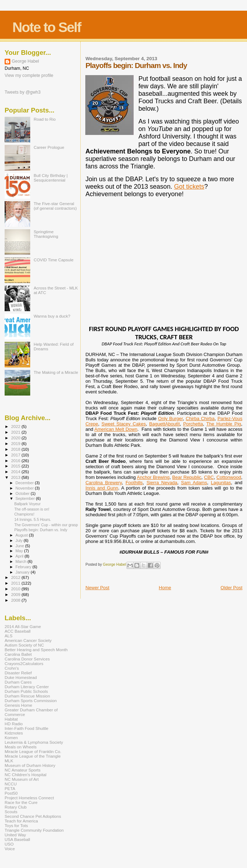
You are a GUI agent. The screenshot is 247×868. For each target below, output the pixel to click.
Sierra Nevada (162, 483)
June (20, 546)
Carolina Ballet (18, 654)
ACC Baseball (18, 631)
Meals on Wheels (21, 747)
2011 (16, 583)
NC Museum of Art (22, 779)
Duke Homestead (21, 677)
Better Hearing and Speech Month (36, 650)
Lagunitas (221, 483)
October (23, 493)
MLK (9, 761)
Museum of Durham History (30, 765)
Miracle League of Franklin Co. (33, 751)
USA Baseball (17, 839)
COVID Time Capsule (54, 260)
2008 (16, 600)
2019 (16, 443)
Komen (11, 738)
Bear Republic (187, 477)
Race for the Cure (21, 802)
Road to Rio (45, 119)
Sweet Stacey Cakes (123, 424)
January (23, 572)
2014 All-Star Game (23, 626)
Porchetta (193, 424)
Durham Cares (18, 682)
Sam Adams (194, 483)
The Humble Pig (224, 424)
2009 (16, 594)
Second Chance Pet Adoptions (33, 816)
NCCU (11, 784)
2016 (16, 461)
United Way (15, 835)
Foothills (134, 483)
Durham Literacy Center (27, 687)
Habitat (11, 719)
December (25, 483)
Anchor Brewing (153, 477)
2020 (16, 438)
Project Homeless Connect (29, 798)
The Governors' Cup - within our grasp (46, 525)
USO (9, 844)
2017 (16, 455)
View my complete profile (29, 75)
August (22, 535)
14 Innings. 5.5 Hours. (33, 519)
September (26, 498)
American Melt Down (116, 429)
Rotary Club (16, 807)
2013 (16, 477)
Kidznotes (14, 733)
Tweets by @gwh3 (23, 92)
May (20, 551)
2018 (16, 449)
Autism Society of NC (24, 645)
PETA (10, 788)
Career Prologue (49, 147)
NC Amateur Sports (23, 770)
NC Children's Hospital (26, 775)
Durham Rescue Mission (27, 696)
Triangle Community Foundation (34, 830)
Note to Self (47, 27)
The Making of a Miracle (56, 372)
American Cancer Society (28, 640)
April (20, 556)
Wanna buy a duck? (52, 316)
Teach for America (21, 821)
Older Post (232, 588)
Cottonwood (229, 477)
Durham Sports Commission (31, 700)
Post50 (11, 793)
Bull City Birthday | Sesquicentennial (51, 178)
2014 (16, 472)
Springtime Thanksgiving (46, 234)
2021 (16, 432)
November (25, 488)
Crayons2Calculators (24, 663)
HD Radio (14, 724)
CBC (209, 477)
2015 (16, 466)
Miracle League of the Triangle (33, 756)
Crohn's (12, 668)
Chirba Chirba (200, 419)
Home (165, 588)
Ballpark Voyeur (27, 504)
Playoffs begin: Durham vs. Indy (41, 530)
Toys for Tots (16, 825)
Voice (10, 849)
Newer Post (97, 588)
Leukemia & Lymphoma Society (34, 742)
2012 (16, 577)
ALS (9, 636)
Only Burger (171, 419)
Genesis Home (18, 705)
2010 (16, 589)
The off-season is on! (32, 509)
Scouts (11, 812)
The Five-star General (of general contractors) (55, 206)
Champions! (24, 514)
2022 (16, 426)
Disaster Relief (18, 673)
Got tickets (189, 187)
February (24, 567)
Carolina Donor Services (27, 659)
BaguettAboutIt (165, 424)
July (20, 540)
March (22, 561)
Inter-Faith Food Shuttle (26, 728)
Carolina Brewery (103, 483)
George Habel (25, 61)
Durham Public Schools (26, 691)
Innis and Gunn (102, 488)
